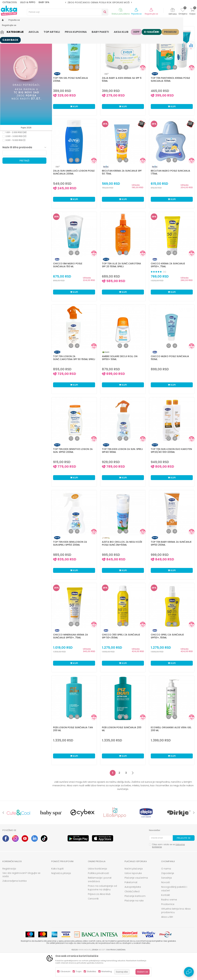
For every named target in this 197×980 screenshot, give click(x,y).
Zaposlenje (168, 898)
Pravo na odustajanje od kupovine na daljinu (102, 913)
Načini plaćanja (134, 894)
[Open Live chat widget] (189, 972)
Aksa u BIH (167, 942)
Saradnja (166, 903)
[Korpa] (192, 12)
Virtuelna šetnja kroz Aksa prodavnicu (176, 936)
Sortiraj (113, 37)
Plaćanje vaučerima (136, 903)
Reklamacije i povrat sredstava (100, 905)
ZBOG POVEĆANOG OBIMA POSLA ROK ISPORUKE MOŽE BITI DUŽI (104, 2)
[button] (68, 12)
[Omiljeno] (183, 10)
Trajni (79, 971)
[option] (98, 2)
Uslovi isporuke (133, 898)
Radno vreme (169, 925)
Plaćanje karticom (135, 921)
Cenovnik (93, 924)
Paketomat (131, 908)
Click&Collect (132, 917)
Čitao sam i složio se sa (168, 871)
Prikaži (160, 37)
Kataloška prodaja (15, 133)
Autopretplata (133, 912)
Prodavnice (168, 929)
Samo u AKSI (12, 137)
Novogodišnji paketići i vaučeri (174, 914)
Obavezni (65, 971)
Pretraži (24, 186)
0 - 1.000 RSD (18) (14, 154)
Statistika (91, 971)
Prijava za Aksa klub (99, 919)
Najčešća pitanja (61, 898)
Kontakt (166, 920)
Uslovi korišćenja (97, 894)
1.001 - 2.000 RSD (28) (16, 158)
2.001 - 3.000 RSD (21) (16, 162)
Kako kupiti (57, 894)
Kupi (74, 132)
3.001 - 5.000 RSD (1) (15, 165)
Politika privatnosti (98, 898)
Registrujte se (151, 14)
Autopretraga (98, 37)
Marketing (107, 971)
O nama (166, 894)
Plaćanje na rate (134, 926)
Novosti (165, 908)
